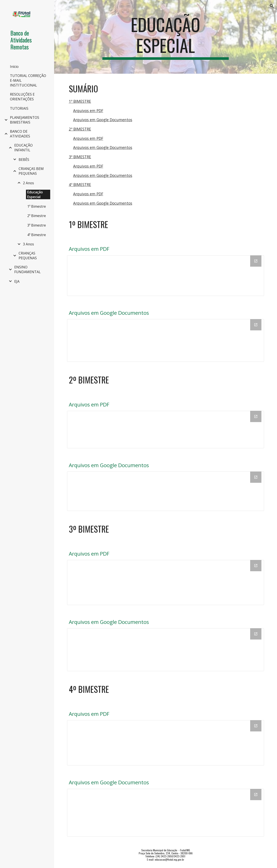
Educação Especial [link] (35, 194)
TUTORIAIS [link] (19, 108)
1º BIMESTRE (80, 101)
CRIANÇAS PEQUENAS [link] (28, 256)
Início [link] (14, 67)
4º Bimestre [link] (37, 235)
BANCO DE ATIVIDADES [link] (20, 134)
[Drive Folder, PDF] (166, 276)
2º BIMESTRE (80, 129)
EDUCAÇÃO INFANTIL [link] (23, 148)
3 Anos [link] (28, 244)
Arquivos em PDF (88, 111)
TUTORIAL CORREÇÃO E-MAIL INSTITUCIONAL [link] (28, 80)
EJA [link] (17, 281)
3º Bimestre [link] (37, 225)
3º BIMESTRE (80, 157)
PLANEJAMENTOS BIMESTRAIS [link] (25, 120)
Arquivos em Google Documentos (103, 120)
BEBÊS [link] (24, 160)
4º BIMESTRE (80, 184)
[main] (165, 37)
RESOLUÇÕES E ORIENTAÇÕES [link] (22, 97)
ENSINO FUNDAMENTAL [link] (27, 269)
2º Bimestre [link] (37, 216)
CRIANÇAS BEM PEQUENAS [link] (31, 171)
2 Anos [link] (28, 183)
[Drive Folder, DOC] (166, 340)
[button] (272, 6)
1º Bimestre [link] (37, 206)
